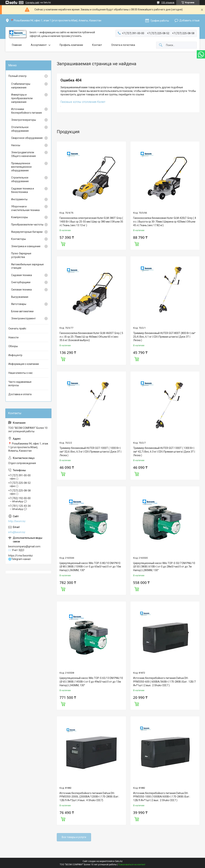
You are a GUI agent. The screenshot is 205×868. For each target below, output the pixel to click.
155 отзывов (168, 3)
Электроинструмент (23, 318)
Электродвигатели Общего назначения (23, 154)
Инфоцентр (15, 355)
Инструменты (19, 199)
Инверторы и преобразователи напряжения (22, 98)
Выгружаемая (20, 297)
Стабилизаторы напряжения (21, 86)
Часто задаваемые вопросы (20, 384)
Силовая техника (21, 290)
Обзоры (13, 346)
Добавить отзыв (189, 20)
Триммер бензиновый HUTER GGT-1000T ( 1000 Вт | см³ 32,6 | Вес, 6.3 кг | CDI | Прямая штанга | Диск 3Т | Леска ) (90, 452)
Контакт (97, 45)
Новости (13, 337)
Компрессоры (20, 217)
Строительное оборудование (20, 179)
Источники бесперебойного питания (26, 111)
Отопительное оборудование (20, 129)
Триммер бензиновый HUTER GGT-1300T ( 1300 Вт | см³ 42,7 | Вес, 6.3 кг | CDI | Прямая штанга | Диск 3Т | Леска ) (164, 452)
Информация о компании (24, 364)
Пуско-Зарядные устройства (21, 255)
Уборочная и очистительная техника (25, 208)
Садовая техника (22, 275)
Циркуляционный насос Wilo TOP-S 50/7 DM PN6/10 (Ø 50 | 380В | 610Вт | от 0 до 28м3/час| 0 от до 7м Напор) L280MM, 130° (164, 567)
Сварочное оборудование (27, 138)
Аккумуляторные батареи (27, 232)
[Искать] (161, 45)
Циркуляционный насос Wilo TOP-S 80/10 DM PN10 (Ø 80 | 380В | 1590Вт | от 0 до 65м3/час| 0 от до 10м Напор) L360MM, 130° (90, 567)
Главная (17, 45)
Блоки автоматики (22, 311)
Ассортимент (39, 45)
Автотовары (19, 304)
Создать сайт (32, 3)
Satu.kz (119, 861)
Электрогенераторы (24, 120)
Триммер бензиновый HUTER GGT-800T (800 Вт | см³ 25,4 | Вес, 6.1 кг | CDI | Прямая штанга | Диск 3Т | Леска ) (164, 337)
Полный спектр (17, 76)
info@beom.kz (17, 532)
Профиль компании (71, 45)
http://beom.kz (17, 521)
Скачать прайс (17, 328)
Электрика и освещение (26, 246)
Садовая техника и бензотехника (23, 190)
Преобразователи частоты (27, 225)
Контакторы (19, 239)
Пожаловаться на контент (132, 865)
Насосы (16, 145)
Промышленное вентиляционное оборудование (21, 167)
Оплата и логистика (123, 45)
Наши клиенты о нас (21, 373)
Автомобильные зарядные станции (27, 266)
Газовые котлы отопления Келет (83, 102)
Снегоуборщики (21, 282)
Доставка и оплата (20, 394)
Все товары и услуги (74, 837)
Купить (63, 244)
